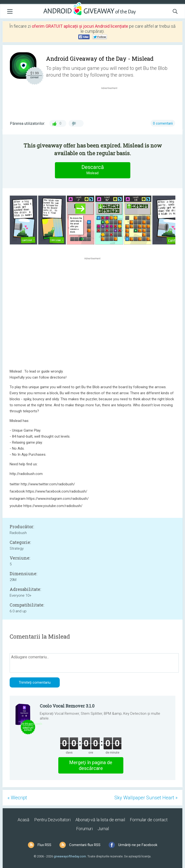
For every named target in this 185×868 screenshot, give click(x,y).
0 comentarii (163, 123)
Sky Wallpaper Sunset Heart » (146, 798)
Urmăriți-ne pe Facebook (138, 845)
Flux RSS (44, 845)
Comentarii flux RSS (85, 845)
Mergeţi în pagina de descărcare (91, 765)
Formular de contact (149, 820)
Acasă (23, 820)
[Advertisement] (112, 102)
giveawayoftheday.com (70, 856)
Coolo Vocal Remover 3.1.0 (67, 706)
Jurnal (103, 829)
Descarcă (92, 170)
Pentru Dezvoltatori (52, 820)
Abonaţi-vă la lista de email (100, 820)
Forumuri (84, 829)
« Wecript (17, 798)
